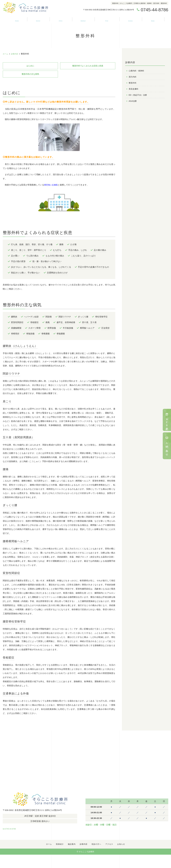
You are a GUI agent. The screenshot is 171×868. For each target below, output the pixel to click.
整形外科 (133, 83)
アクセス (130, 19)
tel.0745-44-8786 (20, 828)
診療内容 (83, 19)
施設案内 (60, 19)
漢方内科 (133, 77)
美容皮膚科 (134, 89)
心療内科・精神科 (137, 71)
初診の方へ (107, 19)
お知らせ (153, 19)
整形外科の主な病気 (30, 74)
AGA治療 (133, 102)
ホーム (17, 19)
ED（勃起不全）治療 (138, 96)
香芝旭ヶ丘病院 (51, 185)
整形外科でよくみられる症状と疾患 (88, 66)
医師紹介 (38, 19)
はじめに (30, 66)
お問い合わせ (167, 446)
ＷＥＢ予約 (167, 420)
